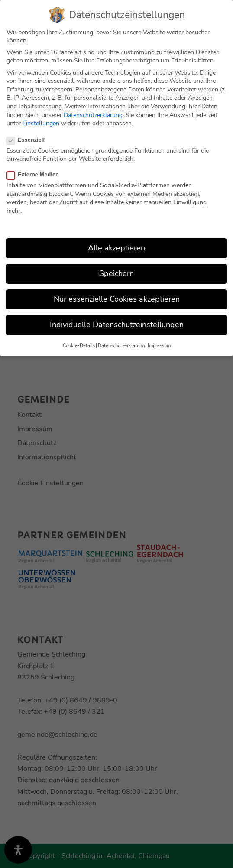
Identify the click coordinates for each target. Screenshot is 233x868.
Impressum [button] (159, 345)
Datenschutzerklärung (93, 114)
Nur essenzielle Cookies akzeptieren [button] (117, 298)
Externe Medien (36, 174)
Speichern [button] (116, 273)
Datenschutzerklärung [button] (121, 345)
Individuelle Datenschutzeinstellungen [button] (117, 324)
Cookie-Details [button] (79, 345)
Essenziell (29, 139)
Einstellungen (41, 122)
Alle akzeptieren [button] (116, 247)
